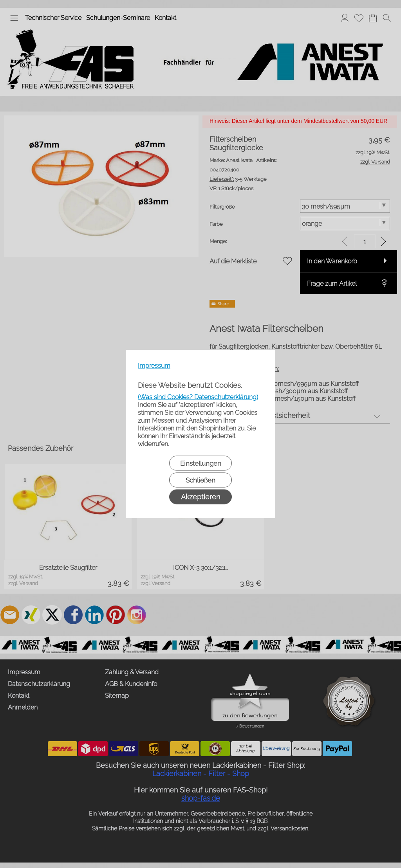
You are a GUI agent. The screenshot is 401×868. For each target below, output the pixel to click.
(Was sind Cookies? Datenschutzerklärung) (198, 397)
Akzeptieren (200, 497)
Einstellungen (201, 463)
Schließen (200, 480)
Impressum (154, 366)
